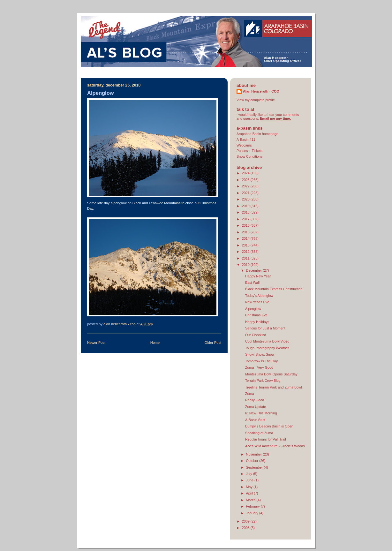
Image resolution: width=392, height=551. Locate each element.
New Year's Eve (257, 302)
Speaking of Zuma (259, 433)
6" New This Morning (261, 413)
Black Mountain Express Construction (274, 289)
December (255, 270)
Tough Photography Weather (267, 348)
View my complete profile (256, 100)
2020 (246, 199)
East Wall (252, 283)
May (250, 487)
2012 (246, 252)
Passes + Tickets (249, 151)
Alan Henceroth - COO (261, 91)
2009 (246, 521)
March (251, 500)
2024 (246, 173)
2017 (246, 219)
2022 (246, 186)
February (253, 506)
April (250, 493)
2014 (246, 238)
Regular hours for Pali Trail (266, 439)
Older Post (213, 343)
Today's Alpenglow (259, 296)
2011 (246, 258)
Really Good (255, 400)
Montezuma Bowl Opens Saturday (271, 374)
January (253, 513)
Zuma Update (256, 407)
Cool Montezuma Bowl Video (267, 341)
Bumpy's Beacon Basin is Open (269, 426)
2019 (246, 206)
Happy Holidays (257, 322)
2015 (246, 232)
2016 (246, 225)
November (255, 454)
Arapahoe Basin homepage (257, 134)
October (253, 461)
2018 (246, 212)
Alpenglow (253, 309)
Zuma (250, 394)
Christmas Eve (256, 315)
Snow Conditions (249, 156)
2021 (246, 193)
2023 (246, 180)
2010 (246, 265)
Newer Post (96, 343)
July (250, 474)
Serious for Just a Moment (265, 328)
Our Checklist (256, 335)
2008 (246, 528)
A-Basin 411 (246, 140)
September (255, 467)
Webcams (244, 145)
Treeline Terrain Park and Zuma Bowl (273, 387)
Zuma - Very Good (259, 367)
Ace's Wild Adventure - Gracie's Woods (275, 446)
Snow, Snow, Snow (260, 354)
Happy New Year (258, 276)
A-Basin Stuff (255, 420)
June (250, 480)
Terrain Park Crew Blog (263, 381)
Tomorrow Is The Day (261, 361)
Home (155, 343)
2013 (246, 245)
